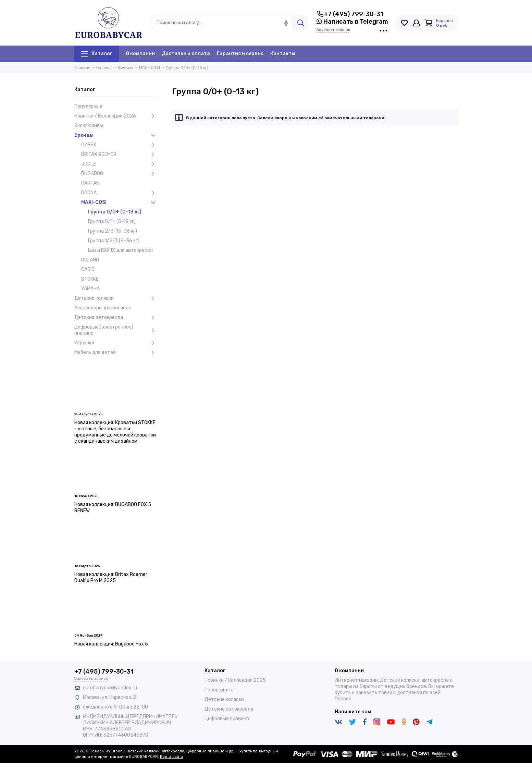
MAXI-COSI (120, 202)
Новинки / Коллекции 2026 (116, 116)
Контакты (283, 54)
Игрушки (116, 343)
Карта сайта (172, 757)
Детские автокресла (116, 318)
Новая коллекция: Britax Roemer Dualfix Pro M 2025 (111, 577)
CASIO (88, 269)
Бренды (116, 135)
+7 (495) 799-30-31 (350, 14)
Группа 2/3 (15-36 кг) (113, 231)
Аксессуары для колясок (103, 308)
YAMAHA (90, 289)
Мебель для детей (116, 353)
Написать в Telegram (352, 22)
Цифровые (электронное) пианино (116, 330)
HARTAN (90, 183)
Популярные (88, 106)
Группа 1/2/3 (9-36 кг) (114, 241)
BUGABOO (120, 174)
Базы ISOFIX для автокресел (120, 250)
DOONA (120, 193)
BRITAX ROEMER (120, 155)
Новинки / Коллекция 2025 (235, 680)
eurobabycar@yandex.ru (110, 688)
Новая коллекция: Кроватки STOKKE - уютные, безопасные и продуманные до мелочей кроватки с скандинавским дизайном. (115, 432)
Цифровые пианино (227, 719)
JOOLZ (120, 164)
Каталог (97, 54)
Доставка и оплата (186, 54)
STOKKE (90, 279)
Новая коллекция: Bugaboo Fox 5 (111, 644)
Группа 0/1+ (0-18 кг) (112, 221)
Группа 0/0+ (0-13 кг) (115, 212)
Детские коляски (116, 298)
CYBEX (120, 145)
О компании (140, 54)
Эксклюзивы (89, 126)
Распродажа (219, 690)
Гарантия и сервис (240, 54)
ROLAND (90, 260)
